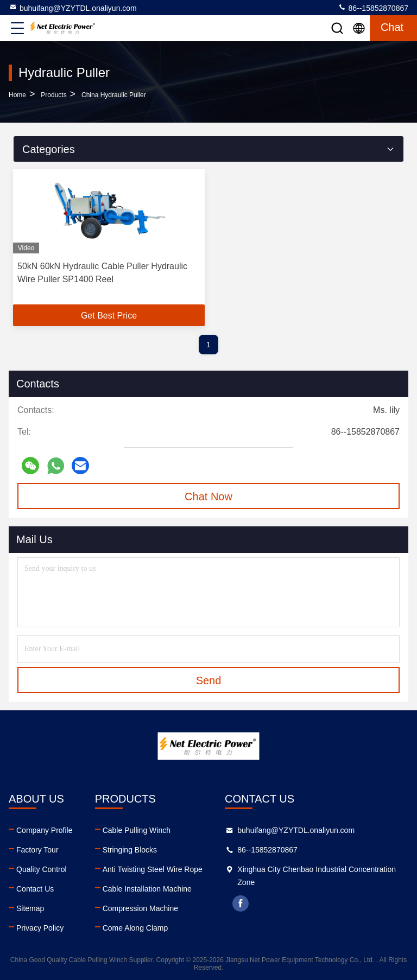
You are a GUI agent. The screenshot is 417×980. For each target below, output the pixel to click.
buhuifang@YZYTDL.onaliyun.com (73, 8)
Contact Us (35, 889)
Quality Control (42, 869)
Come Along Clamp (135, 928)
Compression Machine (140, 908)
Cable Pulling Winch (137, 830)
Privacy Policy (40, 928)
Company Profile (45, 830)
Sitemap (30, 908)
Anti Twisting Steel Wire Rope (153, 869)
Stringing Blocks (130, 850)
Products (53, 95)
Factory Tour (37, 850)
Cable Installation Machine (147, 889)
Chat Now (208, 497)
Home (17, 95)
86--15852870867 (373, 8)
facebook (241, 903)
